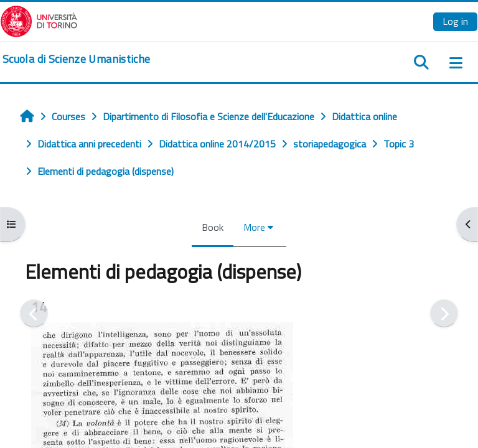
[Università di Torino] (39, 20)
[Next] (444, 313)
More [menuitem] (254, 227)
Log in (455, 21)
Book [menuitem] (213, 227)
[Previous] (34, 313)
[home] (76, 59)
